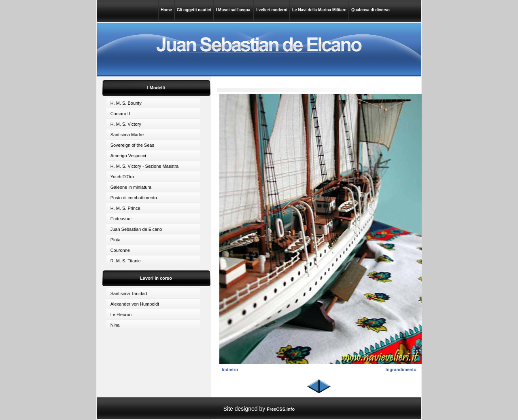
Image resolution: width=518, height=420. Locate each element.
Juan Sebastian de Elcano (136, 229)
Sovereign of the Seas (132, 145)
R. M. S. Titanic (126, 261)
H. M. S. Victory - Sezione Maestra (145, 166)
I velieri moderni (272, 10)
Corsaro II (120, 114)
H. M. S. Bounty (126, 103)
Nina (115, 325)
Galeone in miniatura (131, 187)
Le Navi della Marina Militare (319, 10)
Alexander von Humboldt (135, 304)
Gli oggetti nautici (194, 10)
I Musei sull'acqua (234, 10)
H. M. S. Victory (126, 124)
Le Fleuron (121, 314)
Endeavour (121, 219)
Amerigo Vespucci (128, 156)
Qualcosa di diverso (370, 10)
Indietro (230, 369)
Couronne (120, 250)
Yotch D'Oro (122, 177)
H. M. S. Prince (125, 208)
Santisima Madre (127, 135)
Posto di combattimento (134, 198)
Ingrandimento (401, 369)
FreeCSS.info (281, 409)
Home (166, 10)
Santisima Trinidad (129, 293)
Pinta (116, 240)
